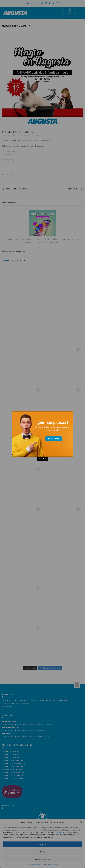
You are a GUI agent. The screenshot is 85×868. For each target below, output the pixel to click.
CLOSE (42, 435)
